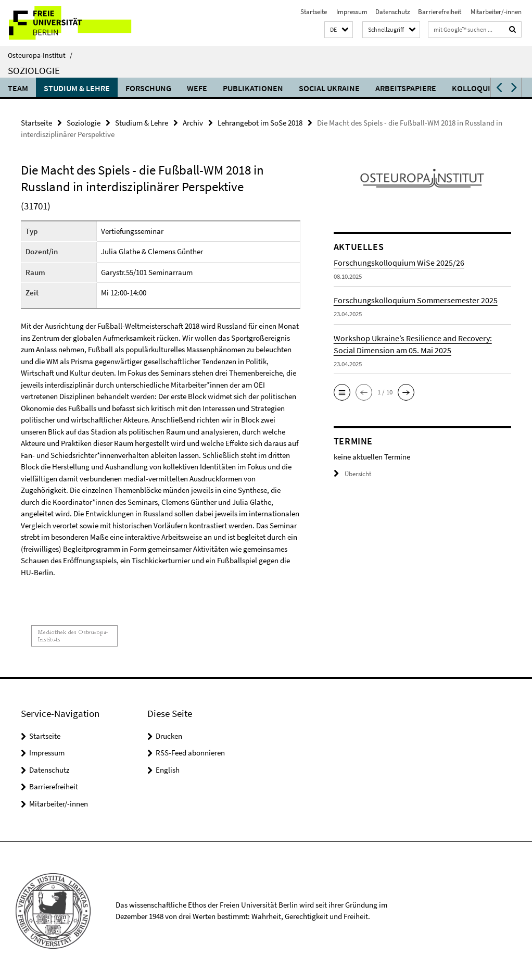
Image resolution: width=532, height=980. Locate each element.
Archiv (193, 123)
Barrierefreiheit (440, 12)
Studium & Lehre (77, 88)
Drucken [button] (169, 736)
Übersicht (352, 474)
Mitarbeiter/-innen (495, 12)
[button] (339, 30)
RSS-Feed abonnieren (190, 753)
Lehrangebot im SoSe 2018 (260, 123)
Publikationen (253, 88)
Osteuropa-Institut (40, 55)
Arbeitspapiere (406, 88)
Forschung (148, 88)
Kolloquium (477, 88)
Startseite (314, 12)
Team (18, 88)
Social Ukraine (329, 88)
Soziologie (34, 70)
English (168, 770)
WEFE (197, 88)
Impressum (351, 12)
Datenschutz (393, 12)
